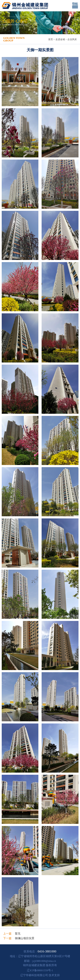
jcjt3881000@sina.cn (44, 961)
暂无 (18, 934)
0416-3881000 (47, 951)
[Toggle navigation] (76, 6)
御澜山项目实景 (25, 938)
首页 (51, 39)
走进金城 (60, 39)
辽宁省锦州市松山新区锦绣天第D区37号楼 (44, 956)
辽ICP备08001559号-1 (40, 970)
